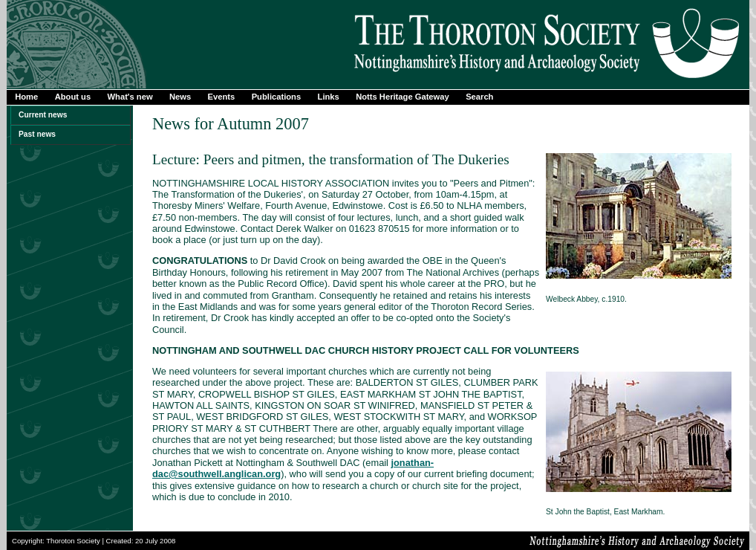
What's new (130, 97)
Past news (37, 134)
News (180, 97)
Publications (277, 97)
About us (73, 97)
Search (479, 97)
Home (26, 97)
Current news (43, 115)
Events (222, 97)
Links (329, 97)
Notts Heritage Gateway (403, 97)
